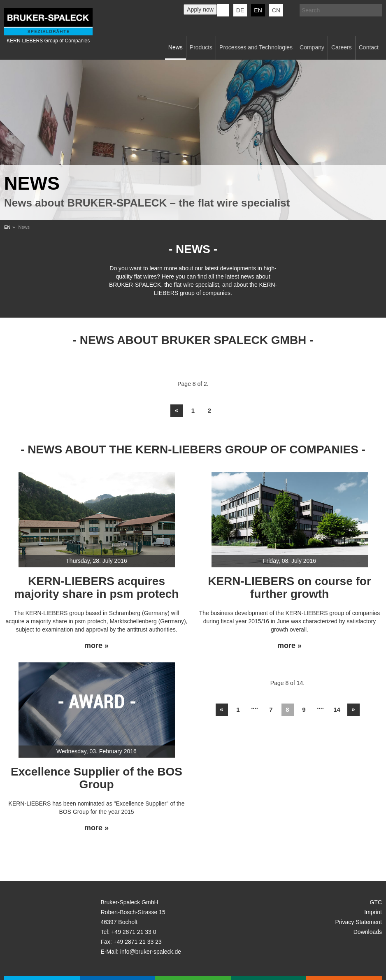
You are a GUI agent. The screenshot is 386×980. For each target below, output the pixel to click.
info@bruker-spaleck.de (151, 952)
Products (201, 47)
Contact (369, 47)
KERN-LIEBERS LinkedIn (223, 10)
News (176, 47)
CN (276, 10)
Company (312, 47)
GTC (376, 902)
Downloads (368, 932)
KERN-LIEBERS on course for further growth (289, 588)
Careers (342, 47)
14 (337, 709)
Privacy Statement (358, 922)
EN (7, 227)
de (240, 10)
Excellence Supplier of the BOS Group (96, 778)
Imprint (373, 912)
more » (96, 646)
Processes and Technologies (256, 47)
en (258, 10)
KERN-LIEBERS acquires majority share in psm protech (97, 588)
